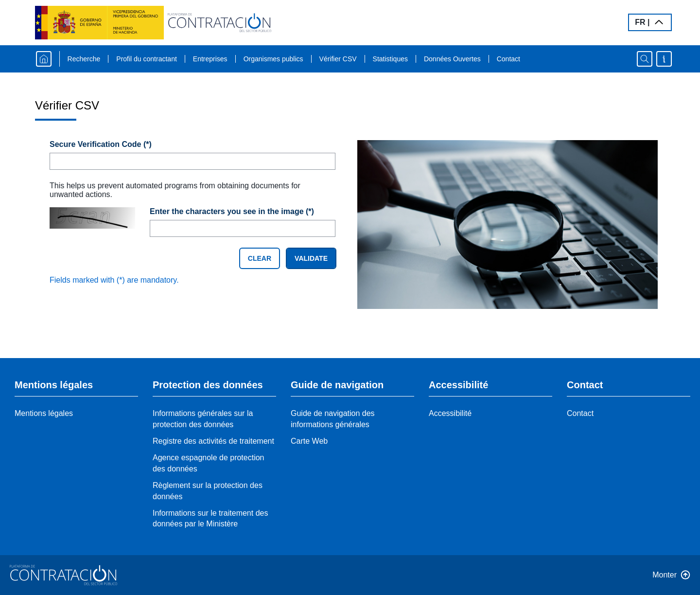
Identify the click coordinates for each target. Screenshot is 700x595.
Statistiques (390, 59)
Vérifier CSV (338, 59)
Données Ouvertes (452, 59)
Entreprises (210, 59)
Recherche (84, 59)
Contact (508, 59)
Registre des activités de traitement (213, 441)
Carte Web (309, 441)
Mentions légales (44, 413)
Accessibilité (450, 413)
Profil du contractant (147, 59)
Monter (665, 575)
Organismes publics (273, 59)
